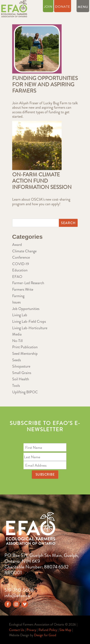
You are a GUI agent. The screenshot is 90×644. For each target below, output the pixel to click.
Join (48, 7)
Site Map (65, 630)
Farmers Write (23, 289)
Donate (63, 7)
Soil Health (21, 379)
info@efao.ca (17, 596)
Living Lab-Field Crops (29, 321)
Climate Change (24, 251)
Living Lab (20, 315)
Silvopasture (21, 366)
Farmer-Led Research (28, 283)
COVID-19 (21, 264)
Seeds (17, 360)
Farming (18, 296)
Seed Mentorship (25, 354)
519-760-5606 (19, 590)
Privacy (31, 630)
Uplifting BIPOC (25, 392)
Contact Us (17, 630)
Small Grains (22, 373)
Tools (16, 386)
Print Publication (25, 347)
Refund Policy (48, 630)
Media (17, 334)
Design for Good (45, 635)
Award (17, 245)
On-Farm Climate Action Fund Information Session (42, 181)
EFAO (17, 277)
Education (20, 270)
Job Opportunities (26, 309)
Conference (21, 257)
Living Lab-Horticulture (30, 328)
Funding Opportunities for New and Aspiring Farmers (45, 85)
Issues (16, 302)
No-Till (17, 341)
